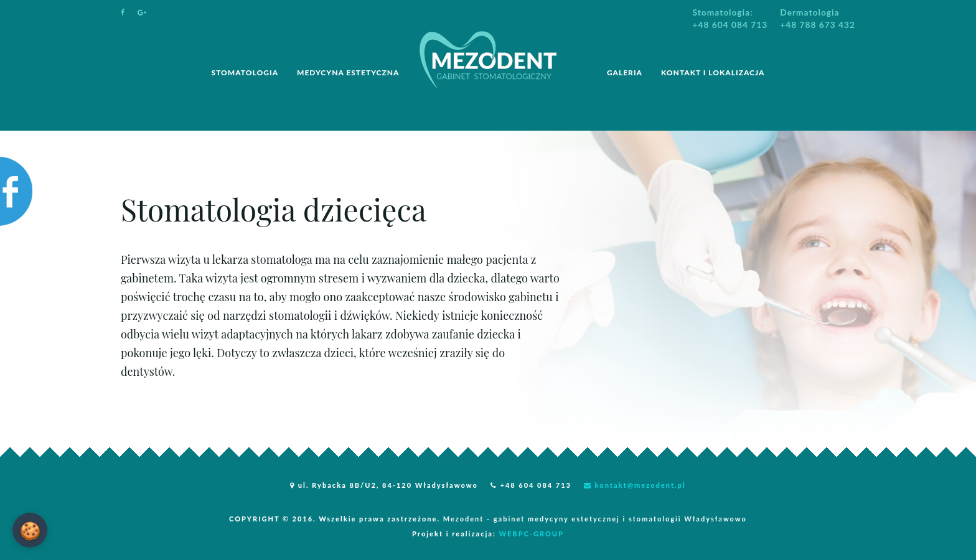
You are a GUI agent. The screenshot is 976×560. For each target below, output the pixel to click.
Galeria (625, 72)
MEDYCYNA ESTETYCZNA (348, 72)
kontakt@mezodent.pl (635, 485)
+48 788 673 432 (818, 25)
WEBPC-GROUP (531, 534)
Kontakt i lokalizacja (713, 72)
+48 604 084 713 (730, 25)
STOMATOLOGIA (245, 72)
